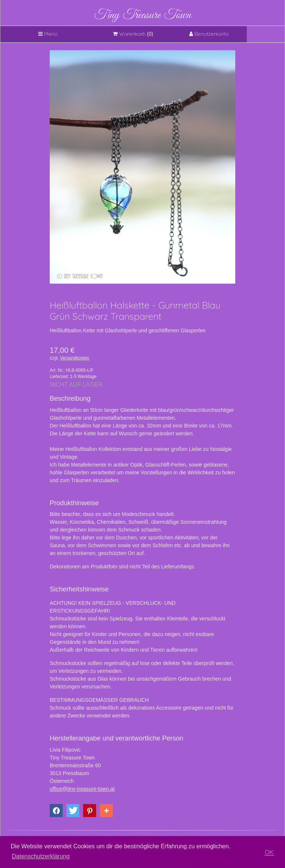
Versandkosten (75, 358)
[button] (56, 811)
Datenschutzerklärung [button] (41, 856)
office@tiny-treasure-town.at (82, 789)
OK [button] (269, 852)
